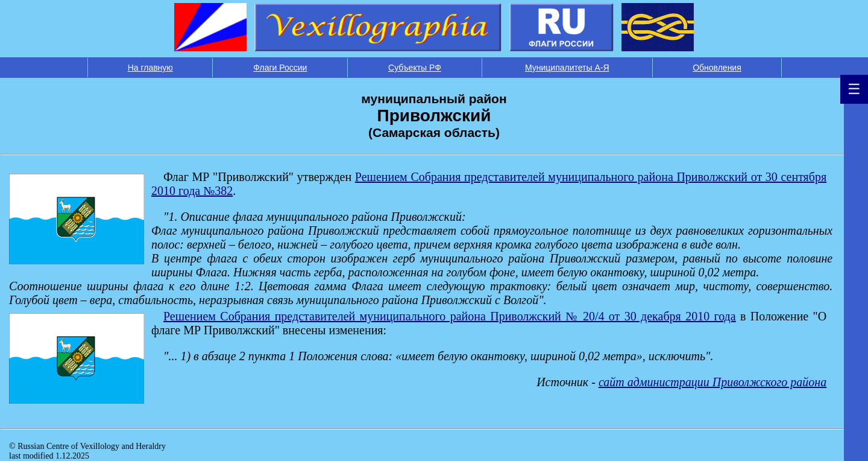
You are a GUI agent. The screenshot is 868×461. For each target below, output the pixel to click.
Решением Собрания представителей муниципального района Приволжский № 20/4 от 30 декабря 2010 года (450, 316)
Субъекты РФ (415, 68)
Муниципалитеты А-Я (567, 68)
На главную (150, 68)
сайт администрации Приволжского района (712, 382)
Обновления (717, 68)
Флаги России (280, 68)
